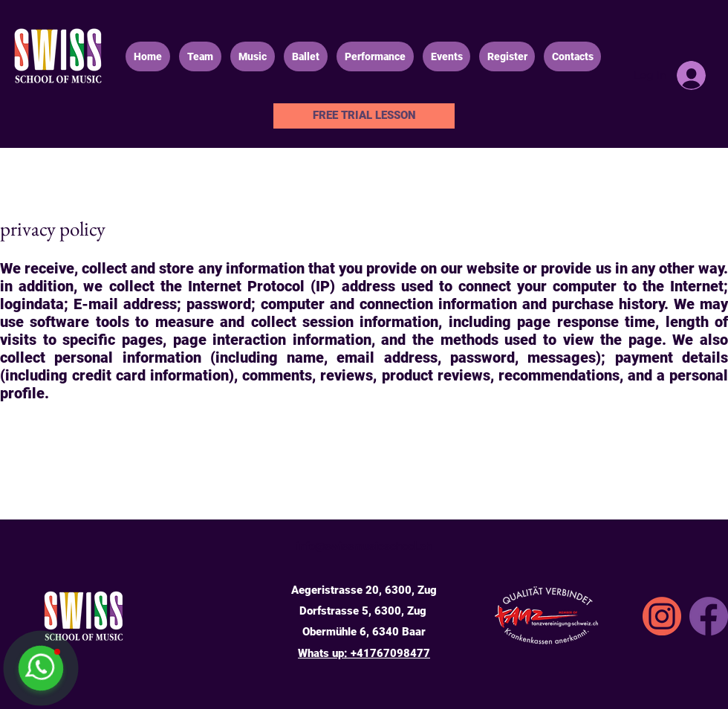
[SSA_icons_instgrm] (662, 616)
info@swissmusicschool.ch (364, 546)
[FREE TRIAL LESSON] (364, 116)
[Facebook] (709, 616)
